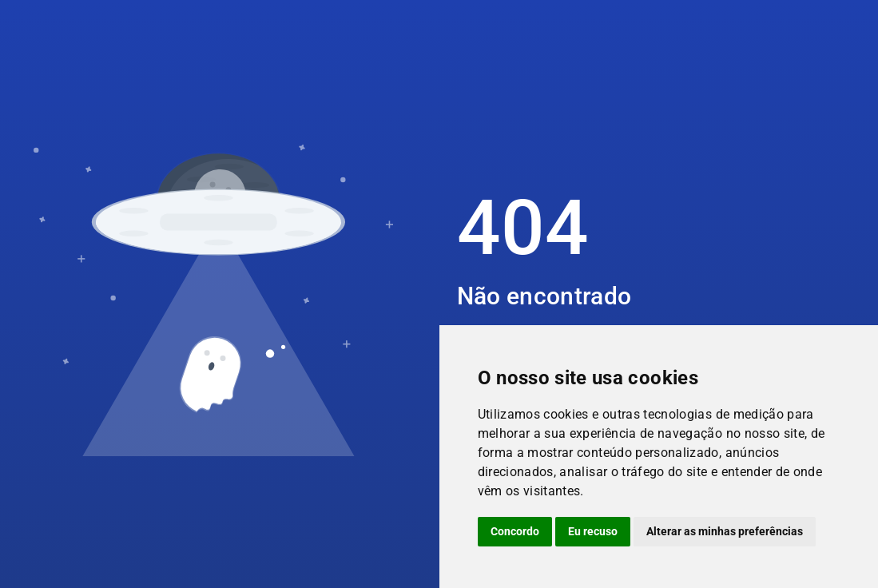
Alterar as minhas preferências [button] (725, 531)
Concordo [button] (515, 531)
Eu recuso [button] (593, 531)
